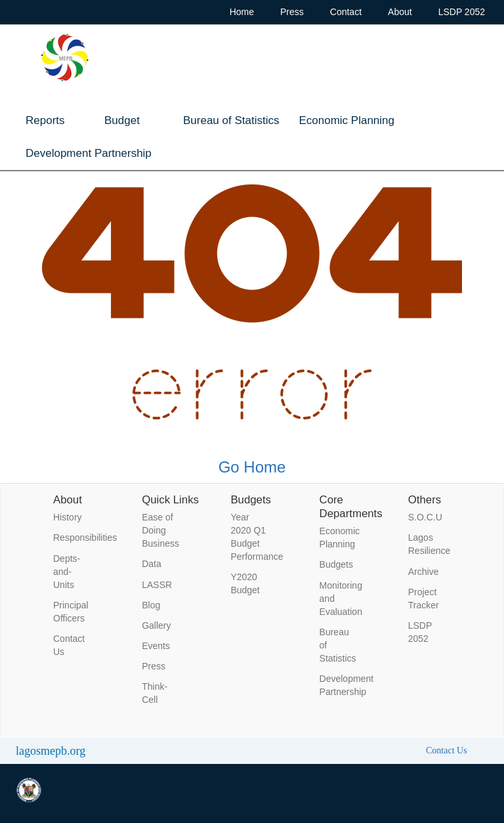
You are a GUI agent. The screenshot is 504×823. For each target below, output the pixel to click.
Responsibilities (72, 538)
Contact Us (69, 645)
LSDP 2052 (462, 12)
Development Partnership (89, 153)
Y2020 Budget (245, 583)
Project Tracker (424, 599)
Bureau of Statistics (231, 120)
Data (152, 564)
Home (242, 12)
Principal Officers (71, 612)
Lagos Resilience (427, 544)
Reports (45, 120)
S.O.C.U (425, 517)
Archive (424, 572)
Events (156, 646)
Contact (346, 12)
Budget (122, 120)
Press (292, 12)
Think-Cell (155, 693)
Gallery (156, 625)
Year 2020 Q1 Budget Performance (249, 537)
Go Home (252, 467)
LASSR (157, 585)
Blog (151, 605)
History (68, 517)
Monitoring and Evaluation (339, 599)
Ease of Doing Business (160, 530)
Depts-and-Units (67, 572)
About (400, 12)
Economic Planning (346, 120)
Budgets (336, 564)
